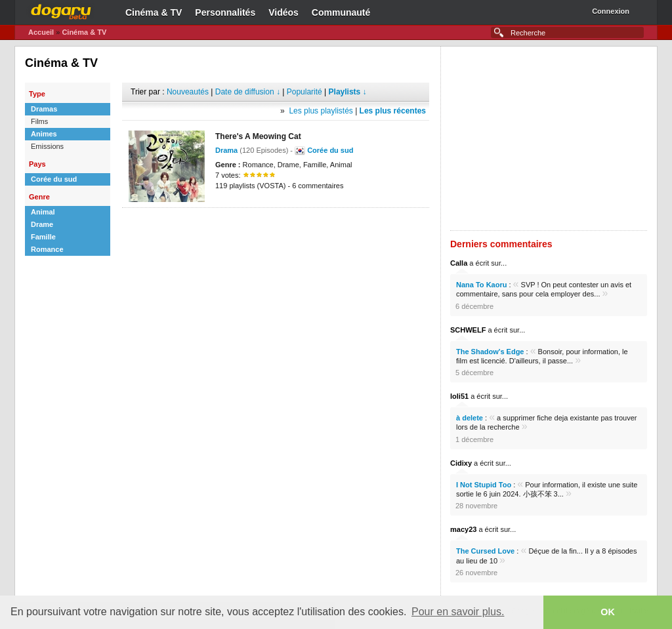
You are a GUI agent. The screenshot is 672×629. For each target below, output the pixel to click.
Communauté (341, 12)
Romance (47, 249)
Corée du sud (54, 179)
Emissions (47, 146)
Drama (226, 150)
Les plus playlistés (321, 111)
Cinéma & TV (154, 12)
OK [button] (608, 612)
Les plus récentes (393, 111)
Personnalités (225, 12)
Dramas (44, 109)
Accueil (41, 32)
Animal (43, 212)
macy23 (463, 529)
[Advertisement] (276, 228)
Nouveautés (188, 92)
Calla (459, 263)
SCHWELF (468, 330)
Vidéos (283, 12)
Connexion (611, 11)
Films (39, 121)
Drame (42, 224)
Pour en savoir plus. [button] (458, 612)
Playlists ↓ (348, 92)
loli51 (459, 396)
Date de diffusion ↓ (248, 92)
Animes (44, 134)
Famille (43, 237)
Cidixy (461, 463)
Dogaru (61, 10)
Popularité (304, 92)
